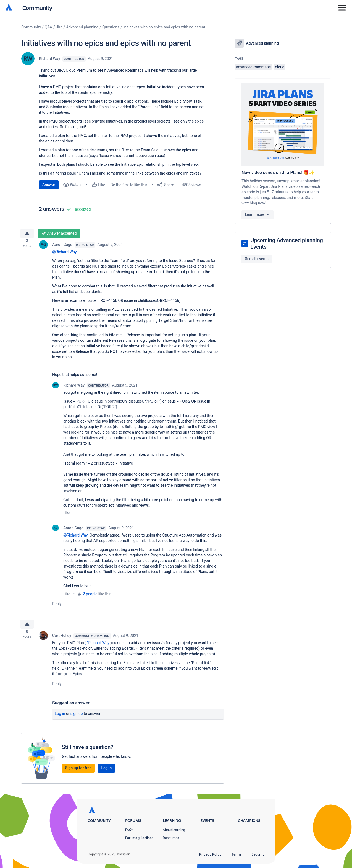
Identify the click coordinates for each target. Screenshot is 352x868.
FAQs (129, 830)
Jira (59, 27)
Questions (111, 27)
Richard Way (50, 59)
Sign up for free (78, 772)
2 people (90, 596)
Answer (49, 185)
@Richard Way (65, 254)
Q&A (48, 27)
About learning (174, 830)
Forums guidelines (139, 838)
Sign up (77, 718)
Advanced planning (82, 27)
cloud (280, 67)
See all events (257, 259)
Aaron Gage (62, 247)
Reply (57, 606)
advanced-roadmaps (253, 67)
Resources (171, 838)
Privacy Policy (210, 854)
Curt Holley (62, 640)
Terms (237, 854)
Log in (60, 718)
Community (37, 8)
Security (258, 854)
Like (67, 515)
